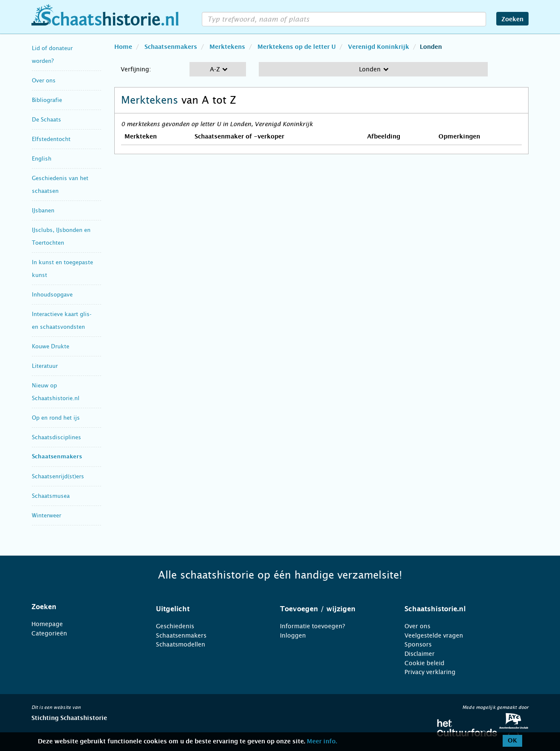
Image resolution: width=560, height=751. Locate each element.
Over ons (44, 80)
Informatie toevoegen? (313, 626)
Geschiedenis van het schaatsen (60, 185)
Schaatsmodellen (181, 644)
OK (512, 741)
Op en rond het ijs (56, 418)
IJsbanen (43, 210)
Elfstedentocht (51, 139)
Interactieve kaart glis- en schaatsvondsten (62, 320)
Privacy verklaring (430, 672)
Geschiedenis (175, 626)
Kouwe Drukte (51, 346)
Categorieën (49, 633)
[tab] (83, 607)
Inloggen (293, 635)
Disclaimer (420, 654)
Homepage (47, 624)
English (42, 159)
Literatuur (45, 366)
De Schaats (47, 120)
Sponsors (418, 644)
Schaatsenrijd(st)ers (58, 476)
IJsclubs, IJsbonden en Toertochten (61, 236)
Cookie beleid (424, 663)
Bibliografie (47, 100)
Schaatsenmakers (57, 457)
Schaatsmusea (51, 496)
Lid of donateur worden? (52, 55)
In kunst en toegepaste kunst (62, 269)
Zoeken (512, 20)
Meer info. (322, 742)
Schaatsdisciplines (57, 437)
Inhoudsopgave (52, 295)
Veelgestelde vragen (434, 635)
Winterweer (47, 515)
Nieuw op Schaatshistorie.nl (56, 392)
